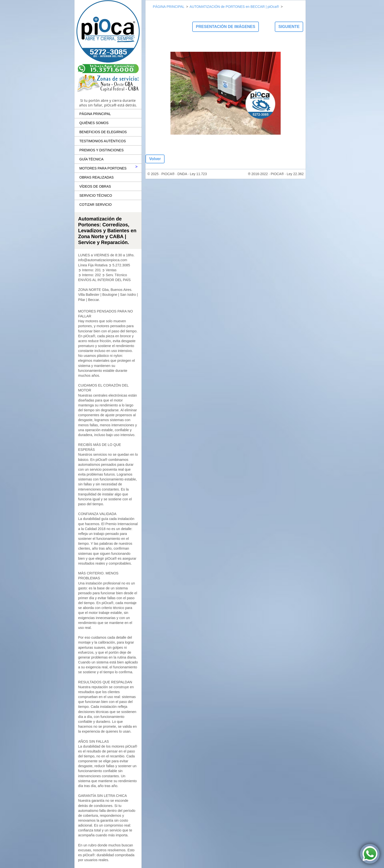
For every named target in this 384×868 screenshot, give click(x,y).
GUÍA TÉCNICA (91, 159)
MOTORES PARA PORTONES (103, 168)
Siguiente (289, 27)
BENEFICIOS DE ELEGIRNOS (103, 132)
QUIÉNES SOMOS (94, 123)
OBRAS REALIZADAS (96, 177)
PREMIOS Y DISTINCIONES (102, 150)
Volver (155, 159)
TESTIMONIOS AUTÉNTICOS (103, 141)
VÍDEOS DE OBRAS (95, 186)
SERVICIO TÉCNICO (96, 195)
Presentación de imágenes (226, 27)
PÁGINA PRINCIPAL (95, 114)
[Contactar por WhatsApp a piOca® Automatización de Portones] (370, 854)
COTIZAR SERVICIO (96, 205)
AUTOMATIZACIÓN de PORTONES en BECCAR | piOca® (234, 7)
